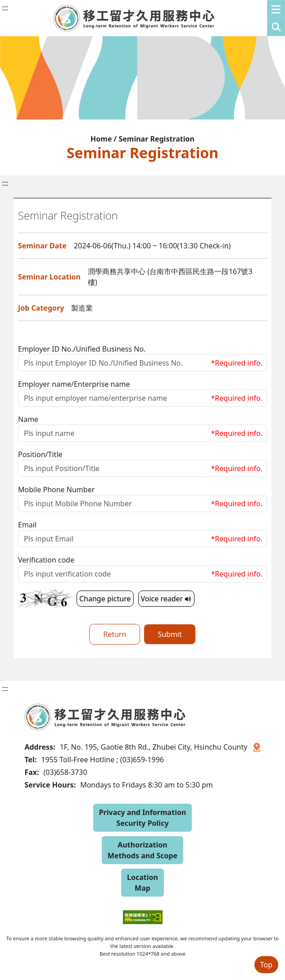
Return (115, 634)
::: (5, 8)
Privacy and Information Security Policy (143, 818)
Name (28, 419)
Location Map (142, 883)
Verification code (46, 560)
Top (266, 965)
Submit (170, 634)
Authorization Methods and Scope (142, 850)
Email (27, 525)
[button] (276, 18)
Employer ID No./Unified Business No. (82, 349)
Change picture (105, 599)
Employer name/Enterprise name (74, 384)
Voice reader (167, 599)
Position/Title (40, 454)
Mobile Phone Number (56, 490)
